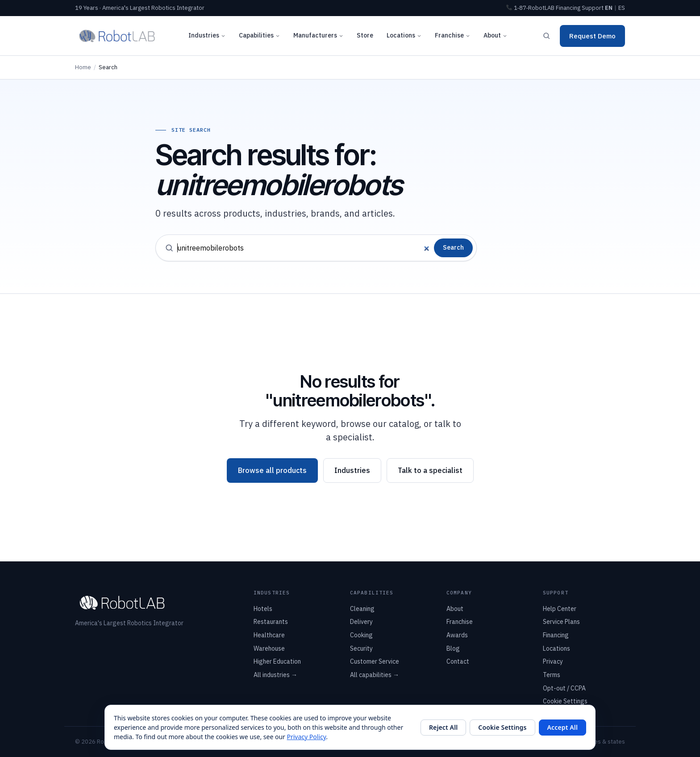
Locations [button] (404, 35)
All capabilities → (375, 675)
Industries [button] (207, 35)
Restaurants (271, 622)
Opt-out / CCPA (564, 688)
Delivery (361, 622)
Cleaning (362, 609)
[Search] (546, 36)
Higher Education (277, 661)
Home (83, 67)
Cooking (361, 635)
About (495, 35)
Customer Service (375, 661)
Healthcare (269, 635)
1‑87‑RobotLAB (530, 8)
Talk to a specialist (430, 470)
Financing (568, 8)
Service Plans (561, 622)
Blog (453, 648)
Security (361, 648)
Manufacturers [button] (318, 35)
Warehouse (269, 648)
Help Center (560, 609)
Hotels (263, 609)
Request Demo (592, 36)
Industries (352, 470)
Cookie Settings (565, 701)
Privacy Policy (307, 737)
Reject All (443, 727)
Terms (552, 675)
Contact (458, 661)
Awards (457, 635)
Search (453, 247)
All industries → (275, 675)
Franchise (452, 35)
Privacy (553, 661)
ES (622, 8)
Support (593, 8)
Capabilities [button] (259, 35)
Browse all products (272, 470)
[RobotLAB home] (117, 36)
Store (365, 35)
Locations (556, 648)
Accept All (562, 727)
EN (609, 8)
